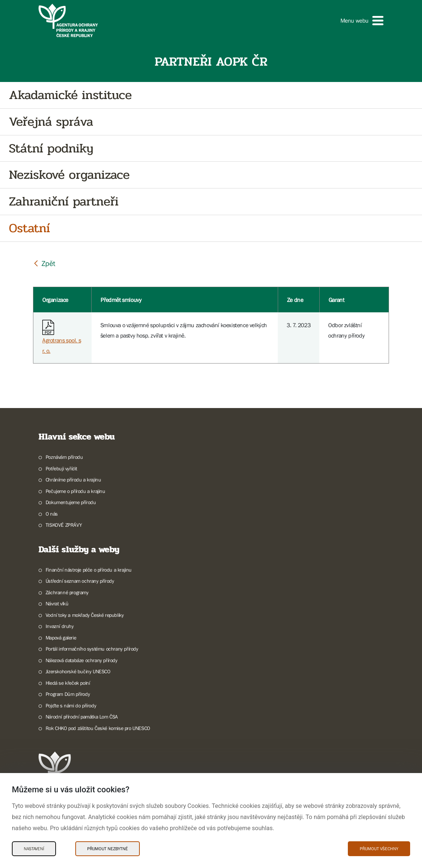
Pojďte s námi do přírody (71, 706)
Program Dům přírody (68, 694)
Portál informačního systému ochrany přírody (92, 649)
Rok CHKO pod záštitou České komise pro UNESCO (98, 728)
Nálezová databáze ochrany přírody (82, 660)
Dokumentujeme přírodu (71, 502)
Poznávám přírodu (64, 457)
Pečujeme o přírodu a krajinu (75, 491)
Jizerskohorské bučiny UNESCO (78, 671)
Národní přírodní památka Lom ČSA (82, 717)
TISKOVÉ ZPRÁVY (64, 525)
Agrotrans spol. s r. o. (62, 338)
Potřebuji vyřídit (61, 468)
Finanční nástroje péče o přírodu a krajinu (89, 570)
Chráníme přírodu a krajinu (73, 480)
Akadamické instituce (70, 95)
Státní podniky (51, 149)
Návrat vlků (57, 604)
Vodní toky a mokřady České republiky (85, 615)
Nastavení (34, 849)
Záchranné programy (67, 592)
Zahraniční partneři (64, 202)
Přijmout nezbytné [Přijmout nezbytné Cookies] (108, 849)
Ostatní (29, 228)
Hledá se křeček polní (68, 683)
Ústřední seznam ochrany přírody (80, 581)
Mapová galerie (61, 638)
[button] (362, 21)
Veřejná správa (51, 122)
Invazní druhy (60, 626)
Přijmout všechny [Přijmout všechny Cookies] (379, 849)
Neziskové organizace (69, 175)
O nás (52, 514)
